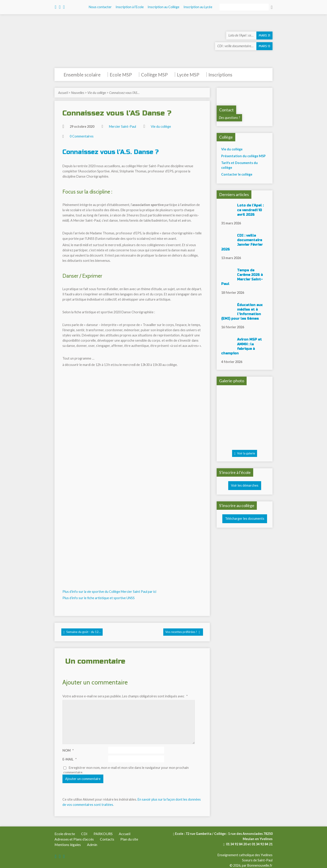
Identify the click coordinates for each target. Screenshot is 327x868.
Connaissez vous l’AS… (124, 93)
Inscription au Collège (163, 7)
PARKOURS (103, 834)
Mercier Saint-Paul (123, 126)
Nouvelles (78, 93)
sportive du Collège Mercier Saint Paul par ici (124, 592)
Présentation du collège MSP (243, 156)
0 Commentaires (82, 136)
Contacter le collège (237, 174)
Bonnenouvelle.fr (260, 865)
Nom (68, 750)
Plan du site (129, 839)
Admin (92, 845)
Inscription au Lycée (198, 7)
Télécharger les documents (245, 519)
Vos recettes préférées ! (183, 632)
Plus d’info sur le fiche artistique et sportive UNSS (99, 598)
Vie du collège (97, 93)
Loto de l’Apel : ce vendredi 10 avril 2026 (250, 210)
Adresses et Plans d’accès (74, 839)
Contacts (107, 839)
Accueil (63, 93)
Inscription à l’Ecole (130, 7)
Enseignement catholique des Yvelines (245, 855)
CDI (84, 834)
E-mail (69, 759)
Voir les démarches (245, 485)
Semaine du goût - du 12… (82, 632)
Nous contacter (100, 7)
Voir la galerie (245, 454)
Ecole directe (65, 834)
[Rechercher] (244, 7)
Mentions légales (68, 845)
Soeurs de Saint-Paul (257, 860)
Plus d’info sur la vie (77, 592)
